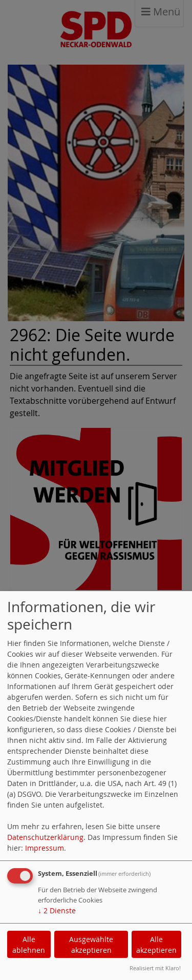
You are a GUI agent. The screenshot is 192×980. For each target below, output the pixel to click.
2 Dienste (57, 910)
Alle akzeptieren (156, 945)
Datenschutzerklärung (45, 837)
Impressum (45, 848)
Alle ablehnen (29, 945)
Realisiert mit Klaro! (155, 968)
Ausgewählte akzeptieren (91, 945)
